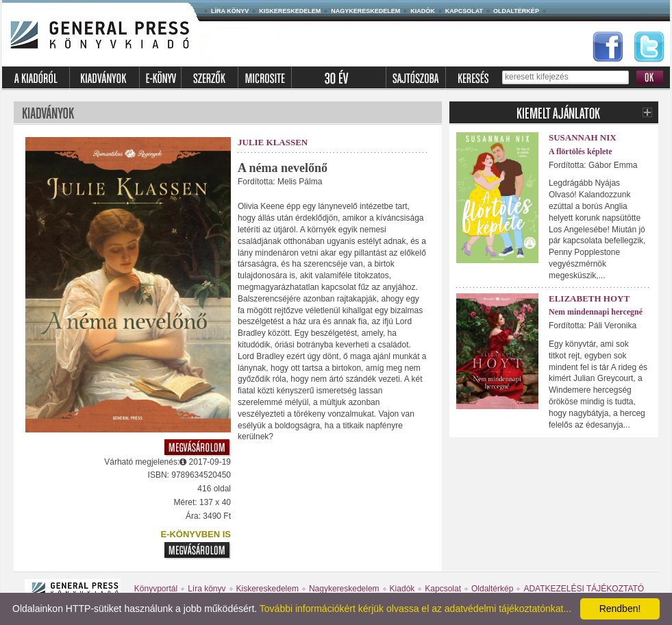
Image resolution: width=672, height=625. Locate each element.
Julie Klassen (273, 142)
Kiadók (423, 11)
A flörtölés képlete (581, 151)
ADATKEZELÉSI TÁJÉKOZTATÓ (584, 589)
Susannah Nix (583, 137)
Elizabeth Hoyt (589, 298)
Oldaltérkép (516, 11)
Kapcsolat (464, 11)
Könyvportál (156, 589)
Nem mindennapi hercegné (596, 312)
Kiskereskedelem (290, 11)
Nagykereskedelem (365, 11)
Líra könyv (230, 11)
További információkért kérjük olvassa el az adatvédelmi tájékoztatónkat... (415, 609)
